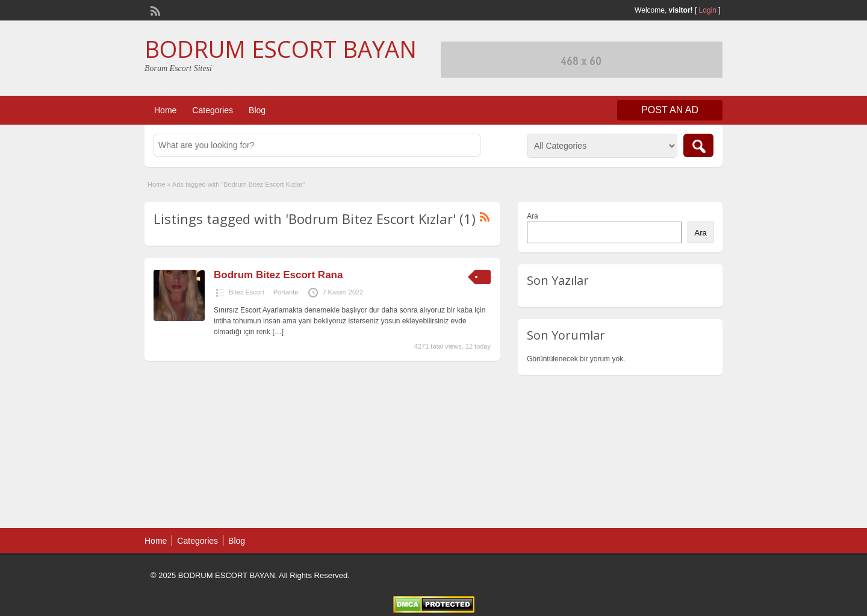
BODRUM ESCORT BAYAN (281, 49)
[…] (278, 332)
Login (708, 10)
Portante (286, 292)
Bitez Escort (247, 292)
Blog (257, 110)
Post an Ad (670, 110)
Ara (533, 216)
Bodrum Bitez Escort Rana (278, 275)
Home (165, 110)
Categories (213, 110)
